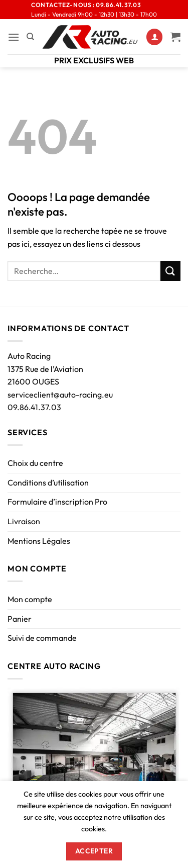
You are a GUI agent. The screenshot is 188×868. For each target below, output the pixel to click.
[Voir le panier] (175, 37)
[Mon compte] (154, 37)
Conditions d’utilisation (48, 483)
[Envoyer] (170, 271)
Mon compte (30, 599)
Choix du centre (35, 463)
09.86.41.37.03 (34, 407)
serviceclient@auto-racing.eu (60, 395)
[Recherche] (30, 37)
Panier (20, 619)
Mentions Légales (39, 541)
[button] (14, 37)
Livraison (24, 521)
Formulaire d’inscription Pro (57, 502)
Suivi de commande (42, 638)
